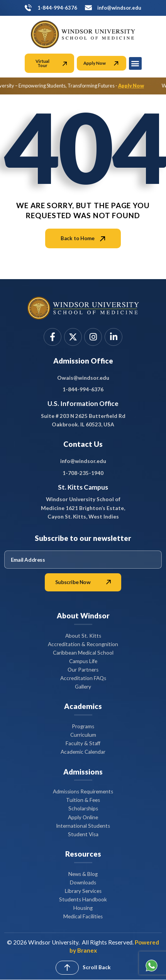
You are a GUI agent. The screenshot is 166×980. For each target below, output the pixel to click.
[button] (135, 63)
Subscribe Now (83, 582)
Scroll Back (97, 967)
